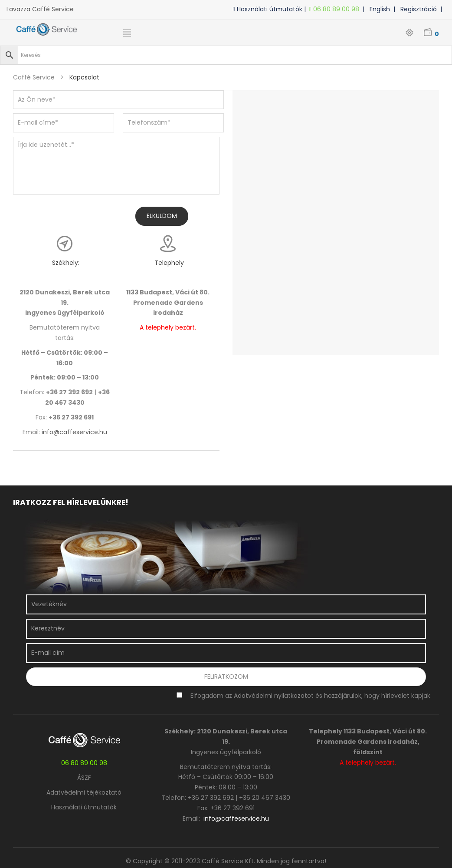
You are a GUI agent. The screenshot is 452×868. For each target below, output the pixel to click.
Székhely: (66, 263)
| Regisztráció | (419, 9)
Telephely (169, 263)
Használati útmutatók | (271, 9)
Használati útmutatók (84, 807)
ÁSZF (84, 778)
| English (378, 9)
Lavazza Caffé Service (40, 9)
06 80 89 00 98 (336, 9)
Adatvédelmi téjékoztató (84, 792)
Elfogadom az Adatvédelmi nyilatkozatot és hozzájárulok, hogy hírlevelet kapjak (310, 696)
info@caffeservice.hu (74, 432)
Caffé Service (34, 77)
